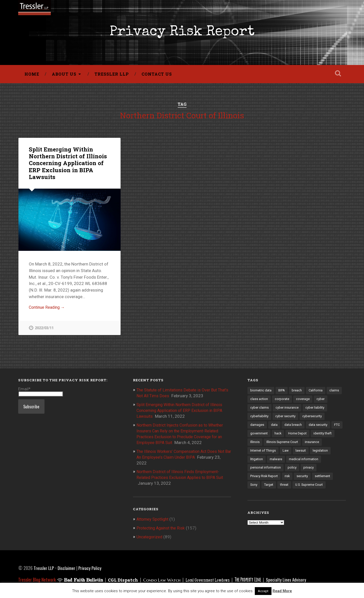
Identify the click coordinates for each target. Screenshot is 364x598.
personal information (303, 471)
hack (292, 436)
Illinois (281, 445)
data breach (294, 428)
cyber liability (316, 410)
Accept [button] (263, 591)
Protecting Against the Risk (162, 527)
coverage (304, 401)
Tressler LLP (112, 75)
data (274, 428)
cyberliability (260, 419)
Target (292, 489)
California (317, 392)
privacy (256, 480)
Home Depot (312, 436)
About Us (64, 75)
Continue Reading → (48, 309)
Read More (282, 591)
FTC (253, 436)
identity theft (260, 445)
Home (32, 75)
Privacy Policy (91, 567)
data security (319, 428)
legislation (258, 463)
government (272, 436)
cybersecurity (314, 419)
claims (336, 392)
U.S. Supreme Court (265, 498)
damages (257, 428)
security (322, 480)
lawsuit (323, 454)
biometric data (261, 392)
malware (299, 463)
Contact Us (157, 75)
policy (329, 471)
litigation (279, 463)
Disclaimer (67, 567)
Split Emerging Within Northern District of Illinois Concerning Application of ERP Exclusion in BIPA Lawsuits (67, 164)
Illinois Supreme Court (309, 445)
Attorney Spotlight (154, 519)
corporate (283, 401)
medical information (265, 471)
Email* (41, 393)
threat (309, 489)
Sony (277, 489)
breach (298, 392)
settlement (258, 489)
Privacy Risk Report (182, 33)
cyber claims (260, 410)
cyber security (286, 419)
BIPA (283, 392)
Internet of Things (285, 454)
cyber (322, 401)
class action (259, 401)
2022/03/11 (44, 330)
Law (308, 454)
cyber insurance (288, 410)
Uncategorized (151, 536)
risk (307, 480)
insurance (257, 454)
